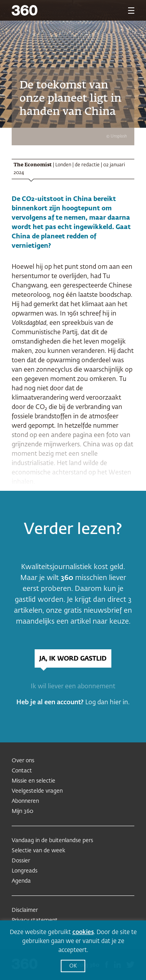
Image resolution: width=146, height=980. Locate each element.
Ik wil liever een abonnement (73, 687)
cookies (83, 932)
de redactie (87, 165)
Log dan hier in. (107, 703)
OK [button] (73, 966)
